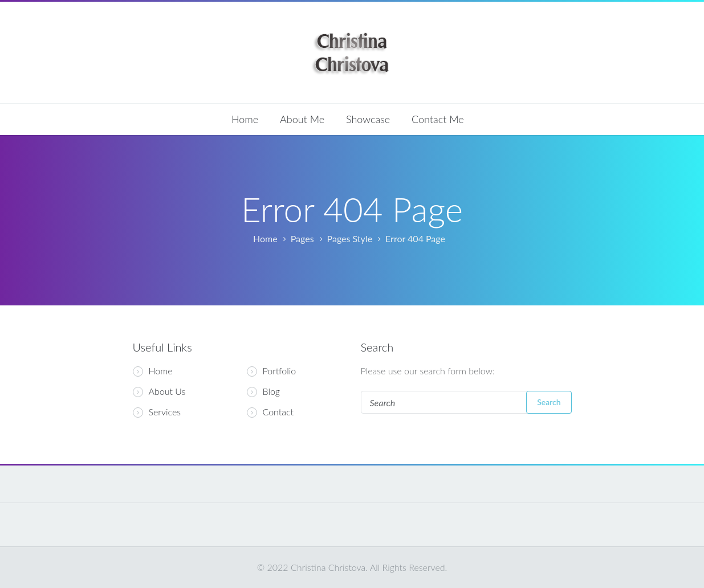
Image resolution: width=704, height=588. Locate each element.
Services (157, 412)
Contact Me (438, 119)
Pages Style (350, 238)
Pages (302, 238)
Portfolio (280, 371)
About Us (159, 391)
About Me (302, 119)
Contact (278, 412)
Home (245, 119)
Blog (272, 391)
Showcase (368, 119)
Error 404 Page (415, 238)
